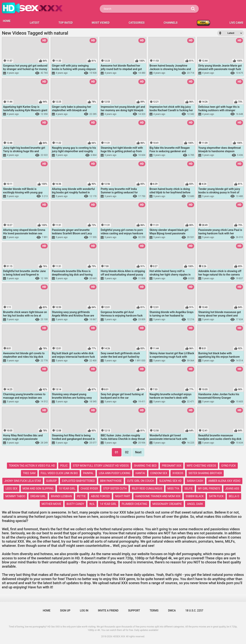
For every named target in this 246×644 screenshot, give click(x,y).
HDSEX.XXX (119, 636)
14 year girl (108, 504)
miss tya (173, 489)
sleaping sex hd (170, 481)
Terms (154, 611)
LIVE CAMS (236, 23)
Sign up (65, 611)
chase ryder (89, 489)
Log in (84, 611)
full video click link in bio (59, 473)
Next (138, 452)
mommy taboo (15, 496)
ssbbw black (195, 496)
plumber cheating (134, 504)
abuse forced (100, 496)
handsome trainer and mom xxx (158, 496)
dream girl (38, 496)
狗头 (92, 504)
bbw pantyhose (111, 481)
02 (127, 452)
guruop (51, 481)
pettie (81, 496)
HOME (7, 21)
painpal (88, 473)
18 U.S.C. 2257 (194, 611)
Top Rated (66, 23)
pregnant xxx (172, 466)
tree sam (29, 473)
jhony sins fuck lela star (23, 481)
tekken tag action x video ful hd (32, 466)
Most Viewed (101, 23)
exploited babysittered (78, 481)
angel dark (195, 504)
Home (47, 611)
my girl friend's (209, 489)
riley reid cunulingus (147, 489)
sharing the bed (145, 466)
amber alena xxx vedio (224, 481)
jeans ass (232, 489)
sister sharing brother (205, 473)
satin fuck (216, 496)
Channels (171, 23)
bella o (234, 496)
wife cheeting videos (201, 466)
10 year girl (67, 489)
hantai (140, 473)
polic (64, 466)
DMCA (172, 611)
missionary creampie (167, 504)
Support (134, 611)
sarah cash (195, 481)
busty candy (75, 504)
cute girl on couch (141, 481)
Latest (35, 23)
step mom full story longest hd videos (101, 466)
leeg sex (12, 489)
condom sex (159, 473)
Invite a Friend (108, 611)
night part (123, 496)
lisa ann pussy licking (115, 473)
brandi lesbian (61, 496)
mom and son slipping (38, 489)
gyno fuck (229, 466)
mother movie (52, 504)
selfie (188, 489)
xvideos (178, 473)
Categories (137, 23)
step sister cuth (115, 489)
